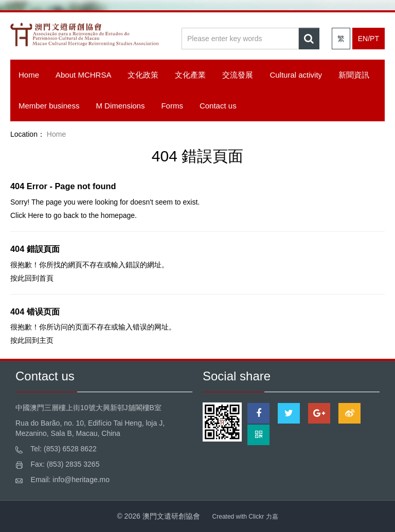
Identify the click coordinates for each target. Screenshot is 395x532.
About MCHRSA (83, 75)
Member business (49, 106)
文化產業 (190, 75)
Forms (172, 106)
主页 (46, 340)
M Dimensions (120, 106)
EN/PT (369, 39)
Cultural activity (296, 75)
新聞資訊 (354, 75)
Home (29, 75)
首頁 (46, 278)
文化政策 (143, 75)
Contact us (218, 106)
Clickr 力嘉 (263, 517)
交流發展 (238, 75)
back (71, 215)
